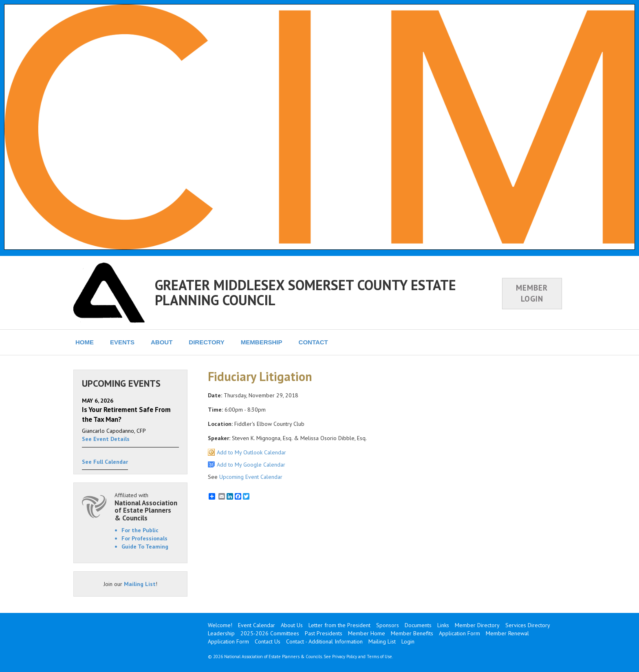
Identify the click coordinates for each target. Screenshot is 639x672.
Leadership (221, 633)
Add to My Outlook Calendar (251, 452)
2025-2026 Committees (270, 633)
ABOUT (162, 342)
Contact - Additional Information (324, 641)
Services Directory (528, 625)
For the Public (140, 530)
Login (408, 641)
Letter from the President (339, 625)
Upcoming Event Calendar (251, 477)
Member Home (367, 633)
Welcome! (220, 625)
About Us (292, 625)
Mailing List (140, 584)
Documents (418, 625)
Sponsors (388, 625)
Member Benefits (412, 633)
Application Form (459, 633)
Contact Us (268, 641)
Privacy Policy (345, 657)
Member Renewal (507, 633)
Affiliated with (147, 507)
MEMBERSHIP (262, 342)
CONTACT (313, 342)
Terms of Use (379, 657)
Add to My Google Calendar (251, 465)
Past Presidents (324, 633)
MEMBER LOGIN (532, 293)
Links (443, 625)
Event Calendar (257, 625)
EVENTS (122, 342)
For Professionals (144, 538)
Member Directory (477, 625)
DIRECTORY (207, 342)
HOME (85, 342)
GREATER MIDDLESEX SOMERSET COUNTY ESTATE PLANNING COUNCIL (305, 292)
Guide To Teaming (145, 546)
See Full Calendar (105, 462)
